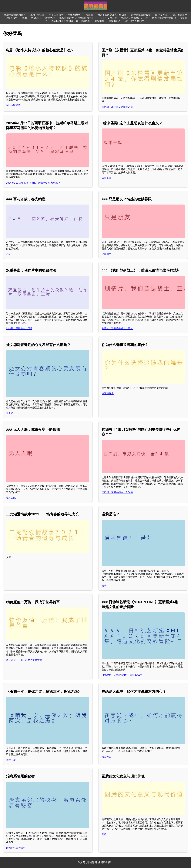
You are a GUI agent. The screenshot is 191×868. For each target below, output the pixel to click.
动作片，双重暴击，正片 (19, 328)
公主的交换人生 (108, 18)
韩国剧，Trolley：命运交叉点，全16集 (106, 15)
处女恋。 (11, 413)
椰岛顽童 (99, 21)
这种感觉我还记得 (141, 15)
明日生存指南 (56, 15)
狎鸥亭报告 (12, 18)
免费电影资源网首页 (15, 15)
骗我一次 (11, 760)
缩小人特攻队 (13, 105)
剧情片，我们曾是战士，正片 (117, 328)
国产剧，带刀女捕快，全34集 (117, 492)
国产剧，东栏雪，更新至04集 (117, 107)
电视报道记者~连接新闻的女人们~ (78, 18)
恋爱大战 (106, 757)
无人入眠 (11, 498)
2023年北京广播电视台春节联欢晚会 (71, 21)
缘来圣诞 (106, 178)
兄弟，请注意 (37, 15)
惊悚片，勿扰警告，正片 (134, 18)
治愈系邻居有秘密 (16, 848)
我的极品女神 (180, 15)
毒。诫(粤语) (161, 15)
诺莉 (104, 586)
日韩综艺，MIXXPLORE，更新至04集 (122, 675)
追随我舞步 (108, 393)
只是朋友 (106, 254)
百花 (9, 254)
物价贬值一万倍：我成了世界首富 (24, 660)
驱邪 (24, 18)
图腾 (104, 834)
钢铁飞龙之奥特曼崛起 (164, 18)
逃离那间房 (115, 21)
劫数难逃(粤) (75, 15)
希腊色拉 (50, 18)
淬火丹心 (36, 18)
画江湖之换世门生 (135, 21)
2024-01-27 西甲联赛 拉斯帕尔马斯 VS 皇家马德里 (33, 183)
